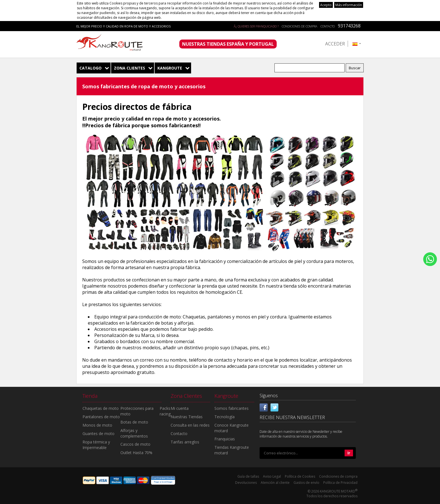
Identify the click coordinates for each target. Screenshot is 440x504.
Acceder (335, 44)
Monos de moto (97, 425)
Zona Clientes (130, 68)
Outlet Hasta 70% (136, 453)
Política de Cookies (300, 476)
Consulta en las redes (190, 425)
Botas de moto (134, 422)
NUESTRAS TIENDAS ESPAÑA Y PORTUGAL (228, 44)
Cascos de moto (135, 444)
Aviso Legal (272, 476)
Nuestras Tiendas (187, 417)
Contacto (328, 26)
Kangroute (170, 68)
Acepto (326, 5)
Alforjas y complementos (134, 433)
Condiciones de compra (300, 26)
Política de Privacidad (340, 483)
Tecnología (224, 417)
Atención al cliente (275, 483)
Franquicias (225, 439)
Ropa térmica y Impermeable (96, 445)
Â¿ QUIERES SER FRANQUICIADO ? (256, 26)
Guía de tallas (248, 476)
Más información (349, 5)
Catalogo (90, 68)
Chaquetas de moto (101, 408)
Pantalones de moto (101, 417)
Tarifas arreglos (185, 442)
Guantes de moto (98, 434)
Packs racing (165, 411)
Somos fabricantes (232, 408)
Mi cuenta (180, 408)
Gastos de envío (306, 483)
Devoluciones (246, 483)
